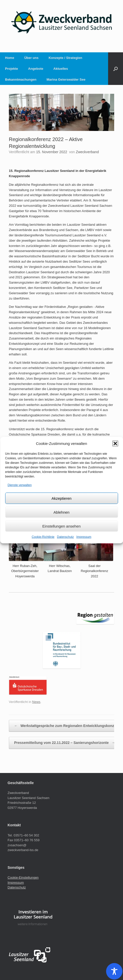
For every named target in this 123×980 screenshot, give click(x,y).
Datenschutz (66, 537)
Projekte (11, 69)
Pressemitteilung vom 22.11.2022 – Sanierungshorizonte (65, 743)
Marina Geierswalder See (66, 79)
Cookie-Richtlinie (43, 537)
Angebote (36, 69)
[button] (115, 443)
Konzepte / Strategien (65, 58)
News (36, 702)
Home (10, 58)
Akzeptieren (62, 498)
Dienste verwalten (20, 485)
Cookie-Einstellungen (23, 878)
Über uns (31, 58)
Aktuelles (61, 69)
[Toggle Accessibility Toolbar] (114, 971)
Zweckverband (87, 152)
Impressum (84, 537)
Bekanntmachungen (21, 79)
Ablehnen (62, 512)
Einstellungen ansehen (62, 526)
